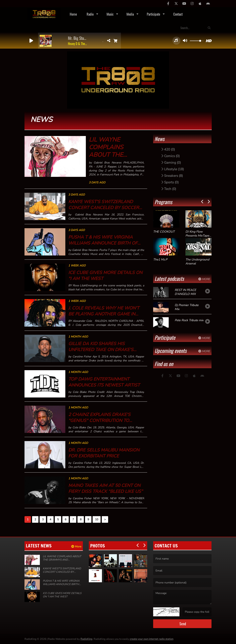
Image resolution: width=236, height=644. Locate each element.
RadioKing (86, 639)
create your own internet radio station (151, 639)
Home (73, 14)
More (204, 279)
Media (130, 14)
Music (110, 14)
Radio (90, 14)
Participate (153, 14)
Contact (178, 14)
